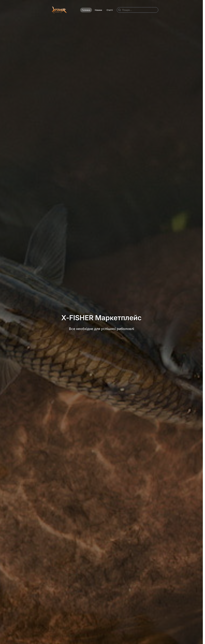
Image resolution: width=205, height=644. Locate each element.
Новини (98, 10)
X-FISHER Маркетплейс (101, 318)
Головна (86, 10)
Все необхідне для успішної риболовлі (101, 329)
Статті (110, 10)
